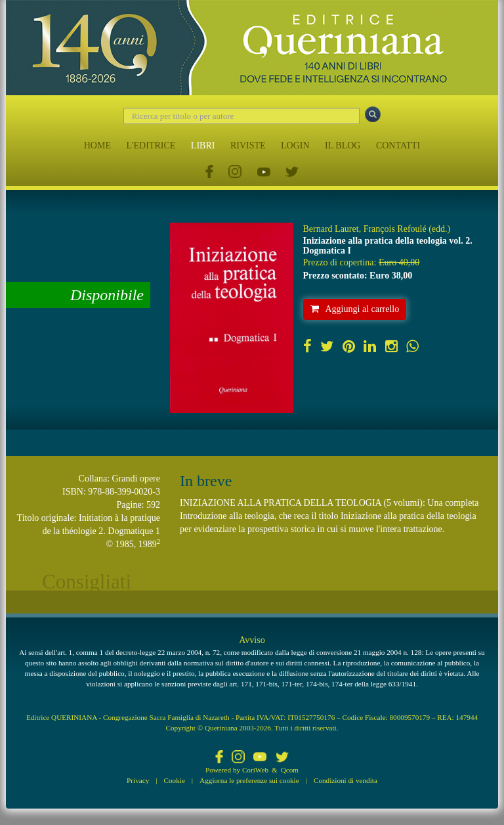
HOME (97, 145)
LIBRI (203, 145)
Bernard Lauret (331, 229)
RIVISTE (248, 145)
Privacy (138, 780)
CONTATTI (398, 145)
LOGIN (295, 145)
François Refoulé (395, 229)
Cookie (175, 780)
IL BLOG (343, 145)
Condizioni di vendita (346, 780)
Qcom (290, 770)
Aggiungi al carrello (355, 309)
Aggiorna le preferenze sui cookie (249, 780)
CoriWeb (255, 770)
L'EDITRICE (151, 145)
